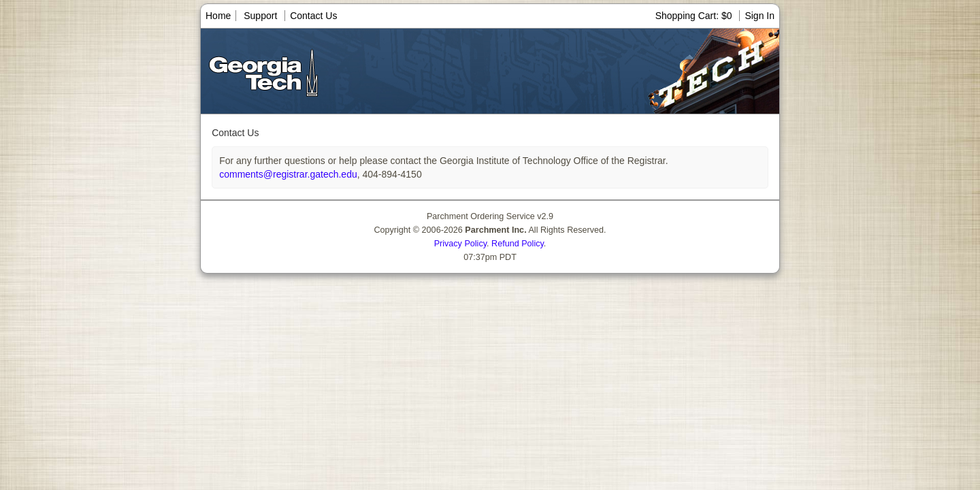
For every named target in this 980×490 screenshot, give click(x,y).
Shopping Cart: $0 (695, 16)
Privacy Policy (460, 244)
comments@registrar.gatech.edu (288, 174)
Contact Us (313, 16)
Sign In (759, 16)
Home (218, 16)
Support (260, 16)
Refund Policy (518, 244)
